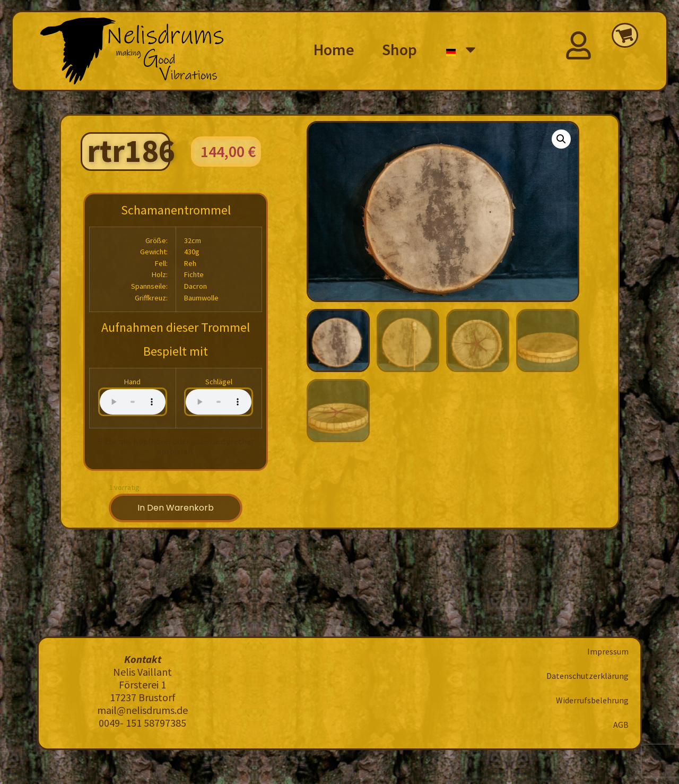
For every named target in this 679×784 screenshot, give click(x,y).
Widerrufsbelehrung (592, 700)
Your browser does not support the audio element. (133, 402)
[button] (561, 139)
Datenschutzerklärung (587, 676)
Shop (399, 49)
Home (334, 49)
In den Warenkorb (176, 508)
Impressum (608, 651)
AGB (621, 725)
